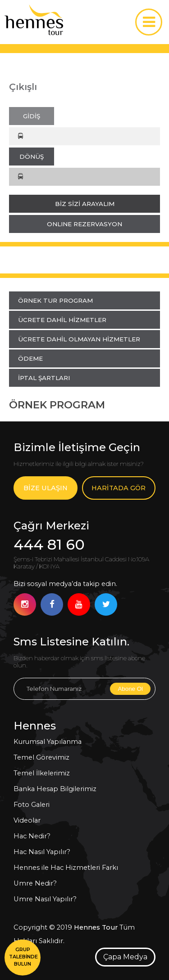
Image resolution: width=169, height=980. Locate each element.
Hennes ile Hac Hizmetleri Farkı (66, 868)
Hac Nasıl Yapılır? (42, 852)
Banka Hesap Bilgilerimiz (55, 789)
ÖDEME (30, 358)
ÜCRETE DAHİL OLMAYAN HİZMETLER (79, 339)
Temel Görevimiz (41, 757)
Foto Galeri (32, 805)
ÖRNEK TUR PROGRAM (55, 300)
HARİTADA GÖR (119, 488)
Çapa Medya (125, 957)
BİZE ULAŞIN (46, 488)
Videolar (27, 820)
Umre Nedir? (35, 883)
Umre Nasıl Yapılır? (45, 899)
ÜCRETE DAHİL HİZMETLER (62, 320)
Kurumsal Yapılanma (48, 742)
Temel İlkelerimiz (42, 773)
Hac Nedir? (32, 836)
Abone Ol (130, 689)
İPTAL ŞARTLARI (44, 378)
